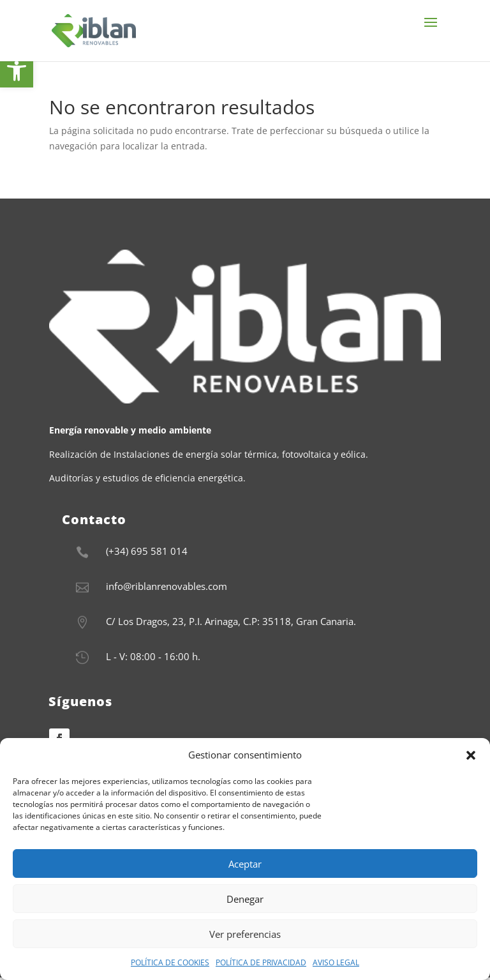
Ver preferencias (245, 934)
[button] (471, 755)
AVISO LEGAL (336, 962)
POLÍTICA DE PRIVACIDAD (261, 962)
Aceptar (245, 864)
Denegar (245, 899)
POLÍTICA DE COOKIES (170, 962)
